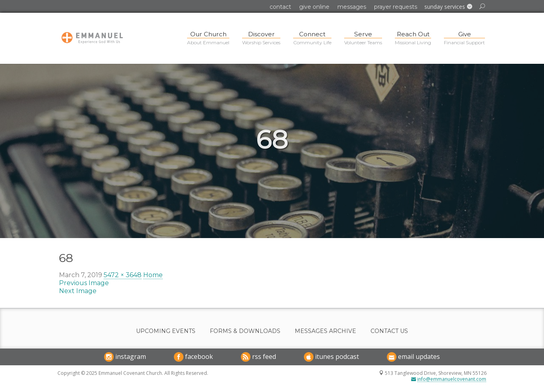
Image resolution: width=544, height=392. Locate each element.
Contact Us (389, 331)
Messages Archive (325, 331)
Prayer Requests (396, 7)
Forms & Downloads (245, 331)
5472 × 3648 (123, 275)
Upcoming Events (166, 331)
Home (153, 275)
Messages (352, 7)
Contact (280, 7)
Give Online (314, 7)
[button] (448, 7)
